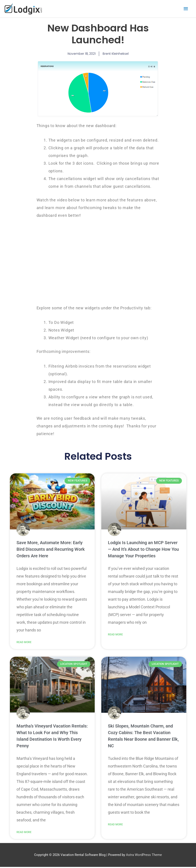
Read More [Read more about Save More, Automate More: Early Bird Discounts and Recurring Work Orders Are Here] (24, 643)
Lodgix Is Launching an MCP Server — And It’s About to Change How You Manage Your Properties (143, 550)
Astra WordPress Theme (144, 856)
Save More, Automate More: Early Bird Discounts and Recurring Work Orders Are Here (51, 550)
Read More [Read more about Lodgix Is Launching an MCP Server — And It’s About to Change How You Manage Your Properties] (115, 635)
